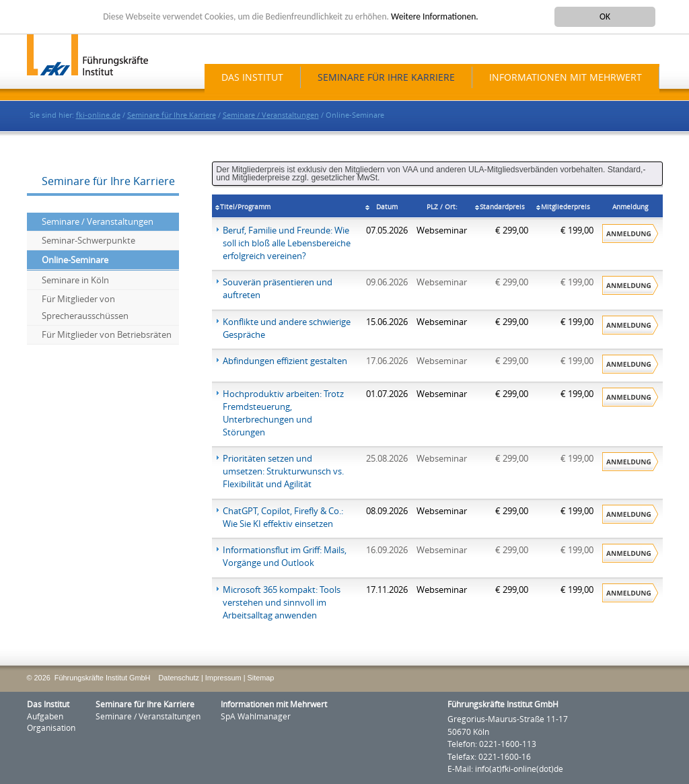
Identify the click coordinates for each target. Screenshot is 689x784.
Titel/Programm (245, 207)
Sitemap (260, 678)
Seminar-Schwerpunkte (88, 241)
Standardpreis (502, 207)
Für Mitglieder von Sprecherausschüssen (85, 308)
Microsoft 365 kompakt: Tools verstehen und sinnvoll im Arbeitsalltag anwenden (282, 603)
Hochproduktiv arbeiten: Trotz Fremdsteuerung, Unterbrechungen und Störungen (283, 413)
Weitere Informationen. (435, 16)
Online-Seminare (75, 260)
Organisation (51, 728)
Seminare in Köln (75, 280)
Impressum (223, 678)
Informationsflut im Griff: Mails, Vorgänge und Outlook (285, 557)
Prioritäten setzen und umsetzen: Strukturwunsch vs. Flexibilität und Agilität (283, 471)
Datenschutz (179, 678)
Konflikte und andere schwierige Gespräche (287, 328)
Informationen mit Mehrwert (566, 78)
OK (605, 16)
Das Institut (252, 78)
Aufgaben (45, 717)
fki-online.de (98, 115)
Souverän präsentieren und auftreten (278, 289)
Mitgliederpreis (566, 207)
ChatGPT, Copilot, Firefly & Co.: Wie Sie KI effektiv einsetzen (283, 518)
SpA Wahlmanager (256, 717)
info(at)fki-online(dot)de (519, 769)
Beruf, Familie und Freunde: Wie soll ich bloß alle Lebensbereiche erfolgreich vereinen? (287, 243)
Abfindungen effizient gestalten (285, 361)
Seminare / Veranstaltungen (271, 115)
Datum (387, 207)
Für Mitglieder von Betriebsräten (107, 335)
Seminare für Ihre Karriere (386, 78)
